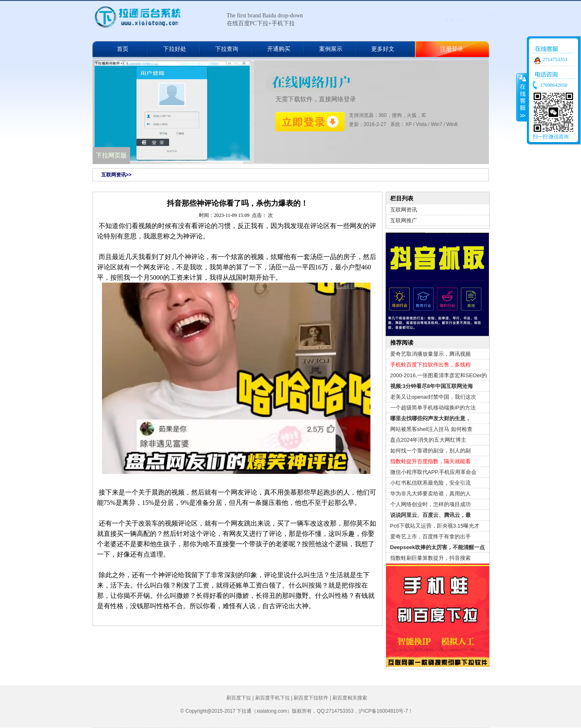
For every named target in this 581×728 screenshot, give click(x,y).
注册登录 (452, 49)
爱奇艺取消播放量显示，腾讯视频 (430, 354)
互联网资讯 (404, 210)
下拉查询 (227, 49)
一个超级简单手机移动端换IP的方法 (433, 408)
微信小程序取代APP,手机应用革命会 (434, 472)
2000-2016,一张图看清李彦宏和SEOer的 (439, 375)
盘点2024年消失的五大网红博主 (428, 440)
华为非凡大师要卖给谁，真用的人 (430, 494)
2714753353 (555, 59)
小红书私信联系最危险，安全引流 (430, 483)
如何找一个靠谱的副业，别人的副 (430, 451)
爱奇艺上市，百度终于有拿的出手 (430, 536)
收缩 (522, 97)
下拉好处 (175, 49)
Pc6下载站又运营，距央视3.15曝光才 (435, 526)
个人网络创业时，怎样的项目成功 (430, 504)
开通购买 (279, 49)
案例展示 (331, 49)
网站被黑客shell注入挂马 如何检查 (431, 429)
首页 (123, 49)
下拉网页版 (111, 155)
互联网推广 (404, 220)
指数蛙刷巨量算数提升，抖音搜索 (430, 558)
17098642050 (554, 85)
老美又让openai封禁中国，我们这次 (433, 397)
